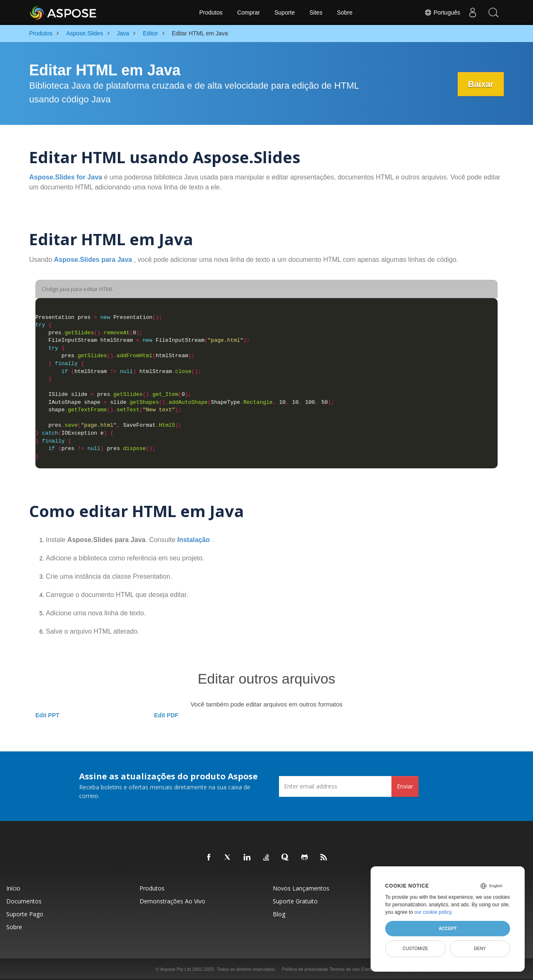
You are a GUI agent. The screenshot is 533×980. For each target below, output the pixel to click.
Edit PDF (166, 715)
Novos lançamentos (301, 888)
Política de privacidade (305, 969)
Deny (480, 948)
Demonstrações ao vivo (172, 901)
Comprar (249, 12)
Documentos (24, 901)
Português (442, 12)
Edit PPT (47, 715)
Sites (316, 12)
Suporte (285, 12)
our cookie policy (433, 912)
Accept (447, 928)
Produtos (211, 12)
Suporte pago (25, 914)
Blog (279, 914)
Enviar (405, 786)
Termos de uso (345, 969)
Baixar (481, 84)
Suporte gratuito (295, 901)
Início (13, 888)
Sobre (345, 12)
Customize (416, 948)
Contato (370, 969)
